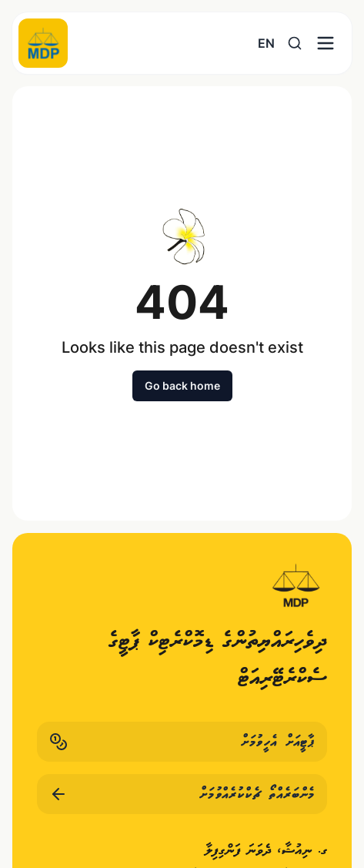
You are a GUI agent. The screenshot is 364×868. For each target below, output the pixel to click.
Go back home (182, 385)
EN (266, 43)
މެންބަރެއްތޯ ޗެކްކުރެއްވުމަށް (182, 794)
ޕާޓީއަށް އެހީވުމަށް (182, 742)
